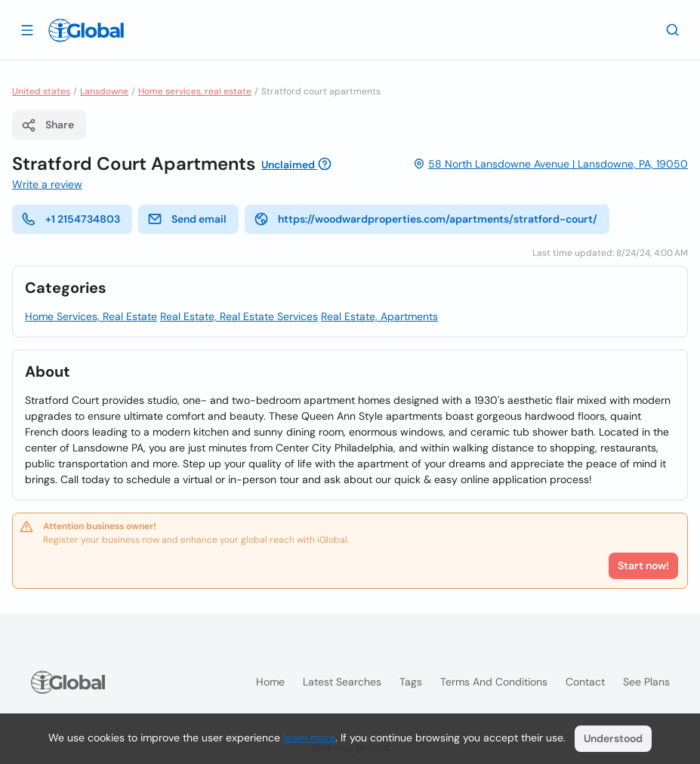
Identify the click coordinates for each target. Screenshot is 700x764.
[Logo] (86, 30)
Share (48, 125)
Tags (411, 682)
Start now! (643, 565)
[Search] (673, 29)
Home (270, 682)
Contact (585, 682)
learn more (309, 738)
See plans (646, 682)
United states (41, 91)
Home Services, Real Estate (91, 316)
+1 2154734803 (71, 219)
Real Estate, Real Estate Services (239, 316)
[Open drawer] (27, 29)
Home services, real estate (195, 91)
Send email (187, 219)
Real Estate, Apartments (379, 316)
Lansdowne (104, 91)
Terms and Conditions (494, 682)
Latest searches (342, 682)
